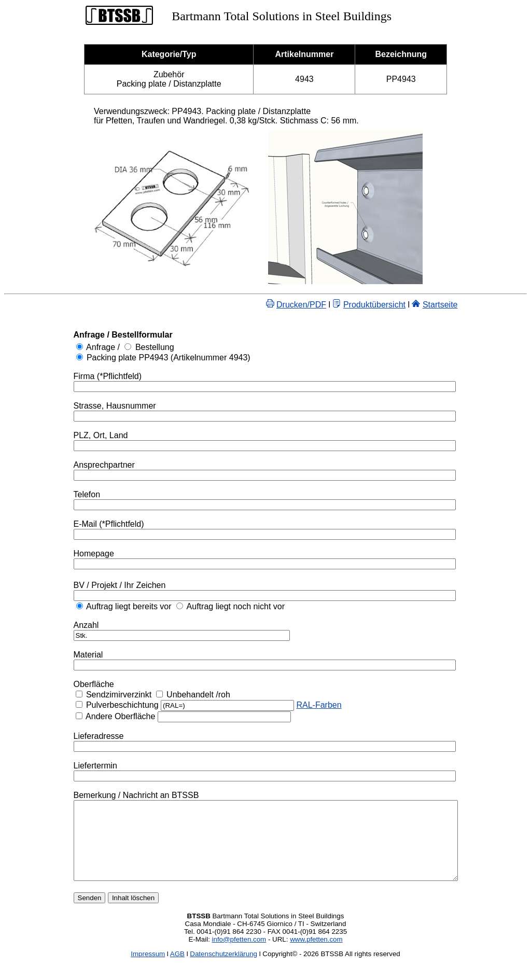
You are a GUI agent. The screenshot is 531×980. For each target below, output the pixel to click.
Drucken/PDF (325, 305)
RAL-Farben (295, 705)
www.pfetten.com (316, 955)
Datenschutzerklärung (223, 969)
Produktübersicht (398, 305)
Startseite (464, 305)
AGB (177, 969)
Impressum (148, 969)
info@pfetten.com (239, 955)
